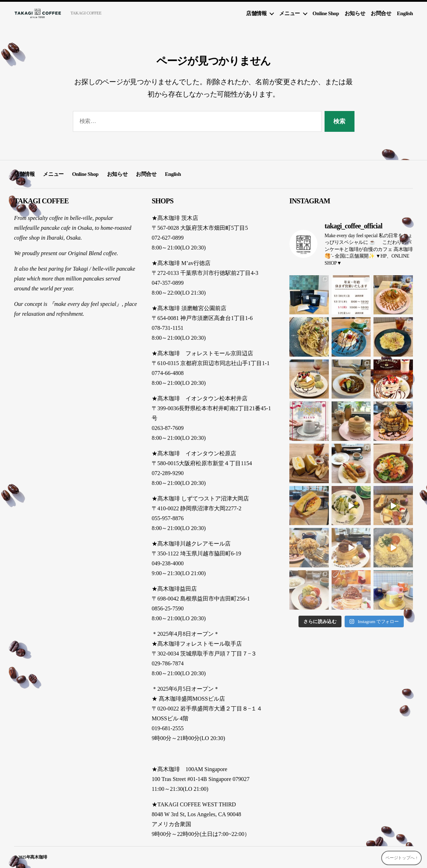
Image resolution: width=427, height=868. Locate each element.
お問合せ (381, 13)
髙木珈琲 (39, 857)
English (405, 13)
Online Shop (326, 13)
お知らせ (355, 13)
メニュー (289, 13)
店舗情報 (256, 13)
